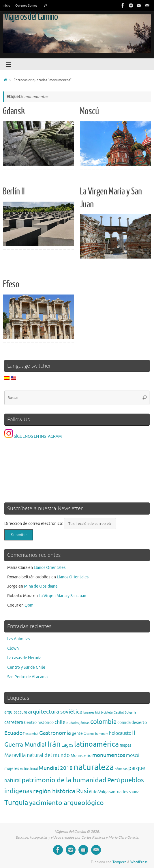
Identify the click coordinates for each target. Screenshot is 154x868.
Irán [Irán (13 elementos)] (54, 744)
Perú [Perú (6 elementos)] (114, 780)
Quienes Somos (26, 5)
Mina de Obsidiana (41, 586)
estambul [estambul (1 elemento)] (32, 734)
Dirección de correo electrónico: (34, 524)
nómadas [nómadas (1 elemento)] (121, 769)
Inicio (6, 5)
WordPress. (139, 862)
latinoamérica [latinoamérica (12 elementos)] (96, 744)
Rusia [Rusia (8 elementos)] (84, 791)
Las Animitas (19, 639)
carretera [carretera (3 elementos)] (14, 722)
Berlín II (14, 192)
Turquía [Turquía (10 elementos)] (16, 803)
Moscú (89, 111)
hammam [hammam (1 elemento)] (102, 734)
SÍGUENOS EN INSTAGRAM (33, 436)
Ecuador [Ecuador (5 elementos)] (14, 733)
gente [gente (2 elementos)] (77, 734)
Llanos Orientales (50, 568)
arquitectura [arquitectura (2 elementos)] (16, 712)
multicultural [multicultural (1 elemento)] (29, 769)
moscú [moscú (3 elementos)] (133, 756)
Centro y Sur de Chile (26, 667)
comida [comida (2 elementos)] (124, 723)
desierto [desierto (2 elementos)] (139, 723)
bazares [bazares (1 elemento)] (89, 713)
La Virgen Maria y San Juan (62, 596)
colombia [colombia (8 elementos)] (103, 722)
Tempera (119, 862)
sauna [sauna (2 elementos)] (134, 792)
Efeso (11, 284)
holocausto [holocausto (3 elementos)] (120, 733)
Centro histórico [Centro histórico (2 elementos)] (39, 723)
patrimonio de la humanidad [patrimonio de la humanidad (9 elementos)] (64, 780)
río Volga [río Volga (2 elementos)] (101, 792)
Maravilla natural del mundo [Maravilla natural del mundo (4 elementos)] (37, 755)
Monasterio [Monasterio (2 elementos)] (81, 756)
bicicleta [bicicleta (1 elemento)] (107, 713)
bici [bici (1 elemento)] (98, 713)
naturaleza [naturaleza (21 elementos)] (94, 767)
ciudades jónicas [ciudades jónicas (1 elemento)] (78, 723)
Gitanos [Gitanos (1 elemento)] (89, 734)
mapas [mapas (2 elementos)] (125, 745)
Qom (29, 605)
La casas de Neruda (24, 658)
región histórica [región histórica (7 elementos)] (54, 791)
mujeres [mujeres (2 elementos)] (12, 769)
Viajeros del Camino (31, 17)
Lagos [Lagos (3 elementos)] (67, 745)
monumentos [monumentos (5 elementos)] (109, 755)
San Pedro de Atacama (27, 677)
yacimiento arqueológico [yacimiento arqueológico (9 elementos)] (66, 803)
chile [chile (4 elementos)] (60, 722)
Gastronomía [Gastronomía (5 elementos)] (55, 733)
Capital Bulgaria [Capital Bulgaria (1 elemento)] (125, 713)
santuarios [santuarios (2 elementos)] (119, 792)
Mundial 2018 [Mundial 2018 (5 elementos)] (56, 768)
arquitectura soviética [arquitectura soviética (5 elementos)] (55, 712)
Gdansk (14, 111)
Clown (13, 648)
